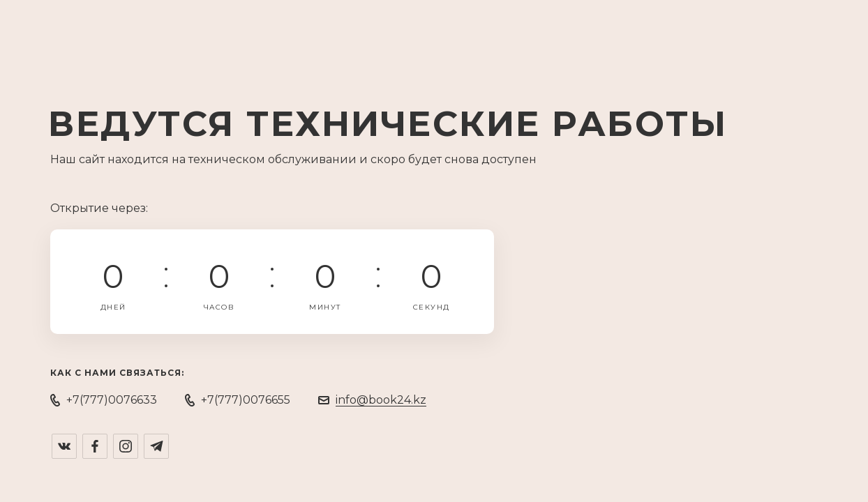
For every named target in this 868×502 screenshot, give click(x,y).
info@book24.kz (381, 400)
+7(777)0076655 (246, 400)
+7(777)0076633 (112, 400)
